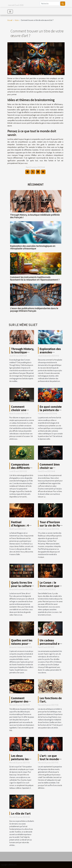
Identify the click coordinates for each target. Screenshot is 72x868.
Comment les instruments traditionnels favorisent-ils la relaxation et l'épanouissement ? (35, 278)
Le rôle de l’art (21, 813)
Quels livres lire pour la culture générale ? (22, 586)
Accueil (10, 20)
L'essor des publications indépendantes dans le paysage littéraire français (34, 309)
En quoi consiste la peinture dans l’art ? (51, 410)
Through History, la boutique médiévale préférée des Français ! (35, 216)
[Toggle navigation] (10, 12)
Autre (17, 20)
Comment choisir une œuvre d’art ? (20, 410)
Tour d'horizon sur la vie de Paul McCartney (51, 525)
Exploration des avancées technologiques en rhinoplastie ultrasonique (33, 247)
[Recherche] (50, 4)
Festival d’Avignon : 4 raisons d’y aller (22, 525)
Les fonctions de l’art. (51, 700)
